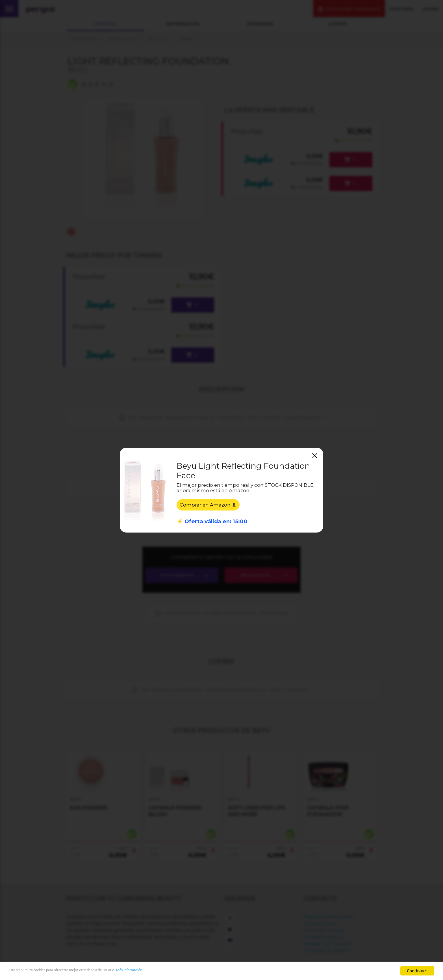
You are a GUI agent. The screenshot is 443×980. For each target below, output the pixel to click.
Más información (160, 971)
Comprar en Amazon (208, 505)
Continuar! (417, 971)
